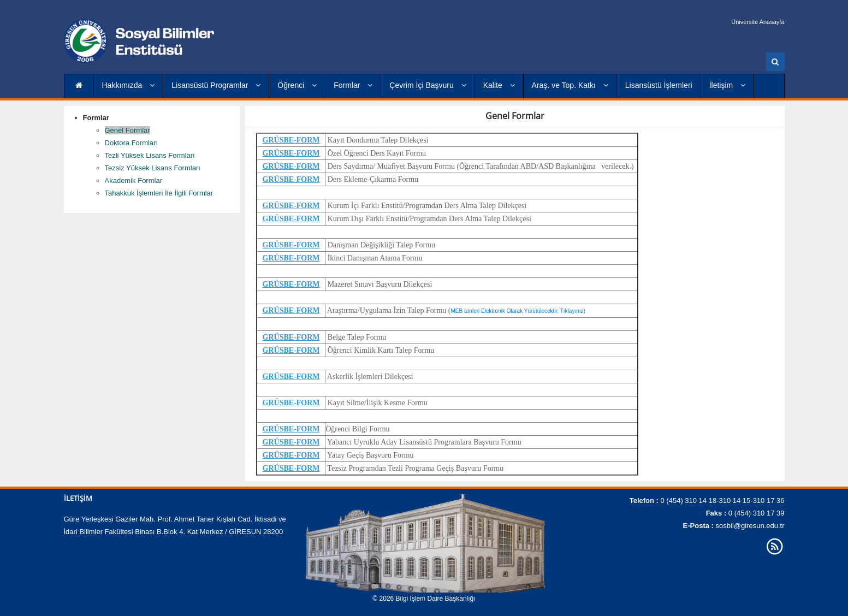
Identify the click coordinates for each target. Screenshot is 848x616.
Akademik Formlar (134, 180)
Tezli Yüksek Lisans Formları (150, 155)
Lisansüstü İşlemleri (659, 85)
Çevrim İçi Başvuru (428, 85)
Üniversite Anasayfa (758, 22)
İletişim (727, 85)
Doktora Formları (132, 143)
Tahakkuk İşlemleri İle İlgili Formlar (159, 193)
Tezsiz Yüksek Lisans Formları (153, 168)
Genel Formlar (128, 130)
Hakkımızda (129, 85)
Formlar (353, 85)
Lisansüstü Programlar (216, 85)
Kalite (499, 85)
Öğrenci (297, 85)
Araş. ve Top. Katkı (570, 85)
